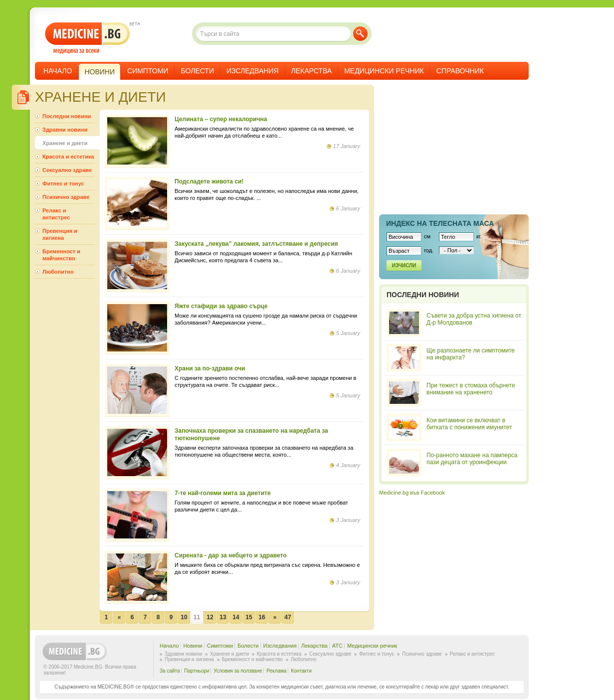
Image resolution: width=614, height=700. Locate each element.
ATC (337, 646)
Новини (193, 646)
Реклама (276, 671)
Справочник (460, 71)
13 (223, 617)
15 (249, 617)
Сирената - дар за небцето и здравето (230, 555)
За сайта (170, 671)
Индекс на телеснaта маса (440, 223)
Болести (197, 71)
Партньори (197, 671)
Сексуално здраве (67, 170)
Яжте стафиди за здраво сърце (221, 306)
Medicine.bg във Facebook (412, 493)
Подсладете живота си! (209, 181)
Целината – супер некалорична (221, 119)
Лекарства (312, 71)
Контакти (301, 671)
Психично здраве (66, 197)
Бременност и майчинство (61, 255)
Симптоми (148, 71)
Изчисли (404, 265)
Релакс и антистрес (56, 214)
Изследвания (253, 71)
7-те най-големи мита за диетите (223, 493)
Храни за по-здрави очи (210, 368)
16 (262, 617)
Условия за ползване (238, 671)
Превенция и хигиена (60, 234)
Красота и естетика (68, 157)
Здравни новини (65, 130)
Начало (58, 71)
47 (288, 617)
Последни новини (67, 116)
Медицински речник (384, 71)
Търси (360, 34)
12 (210, 617)
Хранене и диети (65, 143)
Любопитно (58, 272)
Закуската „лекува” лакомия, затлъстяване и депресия (256, 244)
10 (184, 617)
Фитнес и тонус (63, 183)
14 (236, 617)
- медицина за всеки (88, 38)
